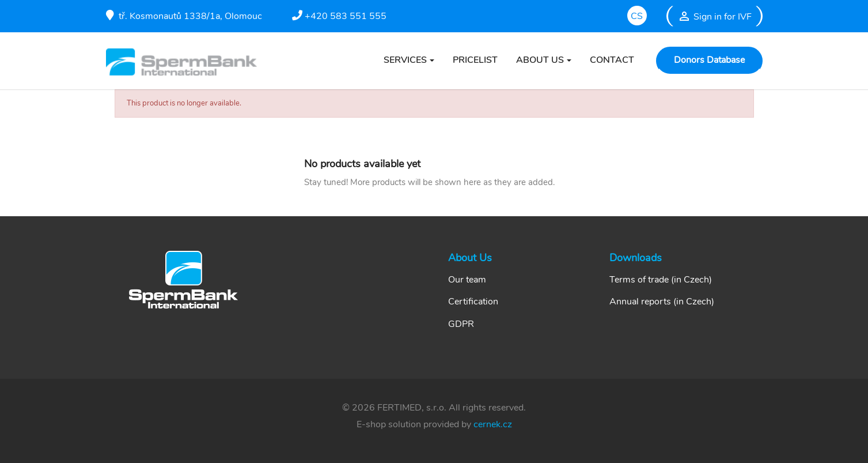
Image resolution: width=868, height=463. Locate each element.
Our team (467, 280)
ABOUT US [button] (540, 60)
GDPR (461, 324)
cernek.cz (493, 424)
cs (637, 16)
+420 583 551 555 (339, 16)
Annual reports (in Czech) (662, 302)
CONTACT (612, 60)
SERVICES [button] (405, 60)
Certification (473, 302)
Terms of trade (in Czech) (661, 280)
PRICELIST (475, 60)
